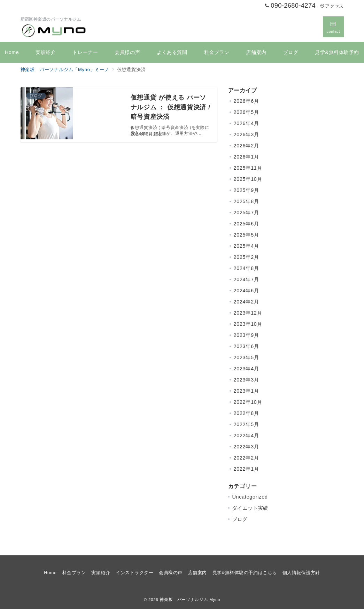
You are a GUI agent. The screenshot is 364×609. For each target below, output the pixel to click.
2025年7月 (246, 213)
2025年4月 (246, 246)
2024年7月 (246, 279)
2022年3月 (246, 447)
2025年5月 (246, 235)
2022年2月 (246, 458)
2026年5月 (246, 112)
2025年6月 (246, 224)
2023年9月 (246, 335)
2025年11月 (248, 168)
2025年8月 (246, 201)
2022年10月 (248, 402)
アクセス (332, 6)
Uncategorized (250, 497)
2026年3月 (246, 134)
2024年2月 (246, 302)
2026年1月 (246, 157)
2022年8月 (246, 413)
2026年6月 (246, 101)
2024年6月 (246, 291)
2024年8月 (246, 268)
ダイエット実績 (250, 508)
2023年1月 (246, 391)
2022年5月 (246, 424)
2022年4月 (246, 435)
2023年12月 (248, 313)
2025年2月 (246, 257)
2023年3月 (246, 380)
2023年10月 (248, 324)
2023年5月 (246, 357)
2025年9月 (246, 190)
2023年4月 (246, 369)
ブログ (240, 519)
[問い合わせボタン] (333, 27)
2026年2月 (246, 146)
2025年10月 (248, 179)
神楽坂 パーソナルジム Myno (190, 599)
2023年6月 (246, 346)
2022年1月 (246, 469)
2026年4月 (246, 123)
